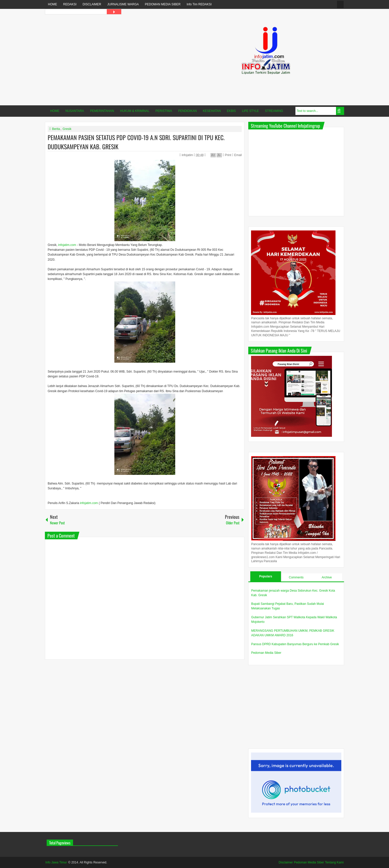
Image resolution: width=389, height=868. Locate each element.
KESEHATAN (212, 111)
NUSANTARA (75, 111)
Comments (296, 577)
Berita (56, 129)
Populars (266, 576)
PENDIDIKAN (188, 111)
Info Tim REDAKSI (199, 4)
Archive (327, 577)
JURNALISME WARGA (123, 4)
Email (237, 155)
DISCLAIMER (92, 4)
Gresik (67, 129)
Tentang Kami (334, 862)
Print (227, 155)
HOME (52, 4)
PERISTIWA (164, 111)
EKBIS (231, 111)
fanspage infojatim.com (340, 4)
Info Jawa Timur (56, 862)
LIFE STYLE (250, 111)
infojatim (188, 155)
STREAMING (274, 111)
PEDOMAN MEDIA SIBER (163, 4)
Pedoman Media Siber (266, 653)
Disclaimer (286, 862)
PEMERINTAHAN (102, 111)
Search (340, 111)
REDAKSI (70, 4)
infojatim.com (67, 245)
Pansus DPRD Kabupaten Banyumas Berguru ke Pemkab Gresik (295, 644)
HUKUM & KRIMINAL (135, 111)
